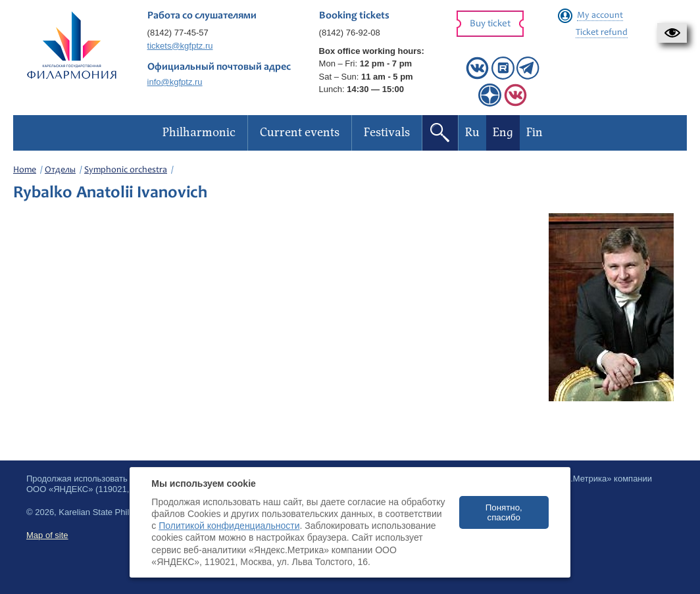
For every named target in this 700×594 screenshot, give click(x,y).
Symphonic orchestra (126, 170)
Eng (503, 133)
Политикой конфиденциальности (229, 526)
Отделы (60, 170)
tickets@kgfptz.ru (180, 46)
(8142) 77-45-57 (178, 33)
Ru (472, 133)
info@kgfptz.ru (175, 82)
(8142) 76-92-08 (350, 33)
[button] (672, 33)
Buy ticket (490, 24)
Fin (535, 133)
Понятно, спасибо (504, 512)
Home (25, 170)
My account (600, 16)
